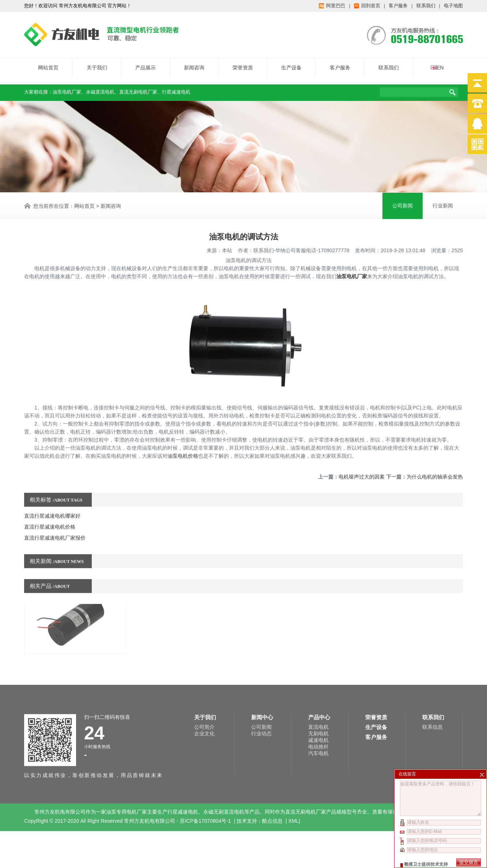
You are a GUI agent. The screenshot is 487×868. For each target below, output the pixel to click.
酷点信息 (272, 786)
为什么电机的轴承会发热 (435, 459)
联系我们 (389, 64)
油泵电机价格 (183, 438)
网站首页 (48, 64)
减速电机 (318, 706)
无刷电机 (318, 699)
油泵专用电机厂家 (127, 777)
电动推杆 (318, 712)
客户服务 (340, 64)
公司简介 (204, 692)
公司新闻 (261, 692)
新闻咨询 (194, 64)
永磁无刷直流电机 (224, 777)
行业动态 (261, 699)
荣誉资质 (243, 64)
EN (437, 64)
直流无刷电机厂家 (138, 88)
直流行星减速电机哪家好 (52, 498)
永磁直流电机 (100, 88)
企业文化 (204, 699)
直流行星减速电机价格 (50, 509)
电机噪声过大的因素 (362, 459)
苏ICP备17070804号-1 (206, 786)
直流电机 (318, 692)
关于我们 (97, 64)
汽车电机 (318, 719)
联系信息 (433, 692)
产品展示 (146, 64)
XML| (294, 786)
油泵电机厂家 (67, 88)
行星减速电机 (176, 88)
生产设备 (291, 64)
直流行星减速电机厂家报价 (55, 520)
